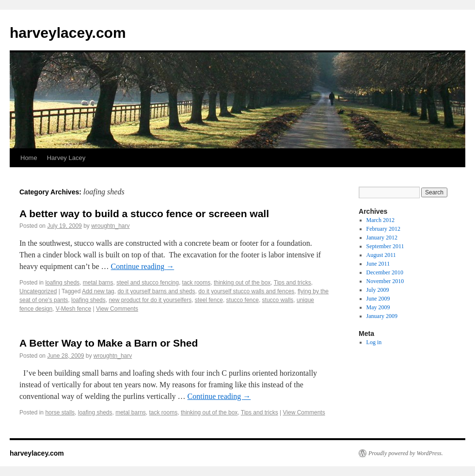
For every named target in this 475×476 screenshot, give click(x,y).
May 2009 (378, 307)
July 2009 (378, 290)
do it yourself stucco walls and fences (246, 291)
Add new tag (98, 291)
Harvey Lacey (66, 158)
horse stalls (60, 413)
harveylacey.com (68, 33)
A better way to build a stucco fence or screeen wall (144, 214)
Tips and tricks (293, 283)
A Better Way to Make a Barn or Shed (109, 343)
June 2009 (378, 299)
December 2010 (385, 272)
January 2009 (382, 316)
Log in (374, 342)
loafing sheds (62, 283)
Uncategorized (38, 291)
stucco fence (243, 300)
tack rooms (197, 283)
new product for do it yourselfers (150, 300)
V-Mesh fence (73, 309)
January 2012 (382, 238)
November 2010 (385, 281)
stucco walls (278, 300)
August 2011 (381, 255)
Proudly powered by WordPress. (406, 453)
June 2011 (378, 264)
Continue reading (143, 266)
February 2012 (383, 229)
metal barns (98, 283)
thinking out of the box (242, 283)
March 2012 (380, 220)
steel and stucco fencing (148, 283)
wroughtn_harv (110, 226)
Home (29, 158)
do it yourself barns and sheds (156, 291)
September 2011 (385, 246)
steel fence (209, 300)
